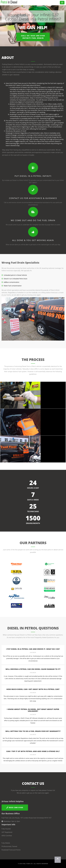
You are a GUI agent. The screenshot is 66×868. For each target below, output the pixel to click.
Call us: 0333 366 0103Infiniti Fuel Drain (33, 37)
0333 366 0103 (15, 808)
